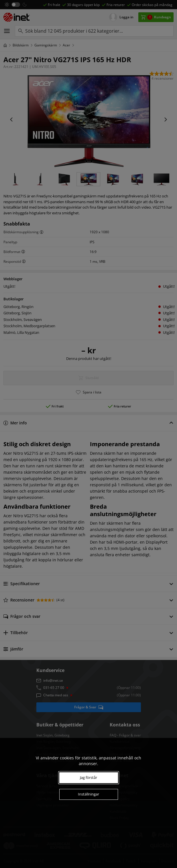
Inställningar (88, 794)
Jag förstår (88, 777)
